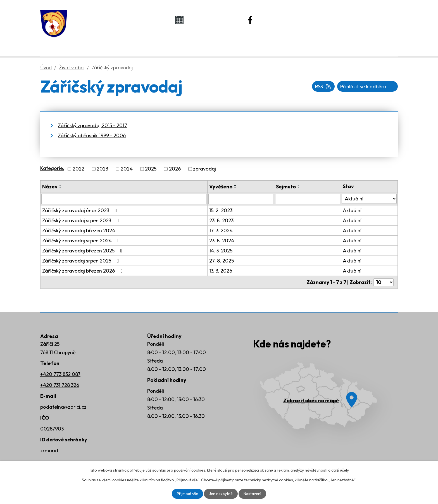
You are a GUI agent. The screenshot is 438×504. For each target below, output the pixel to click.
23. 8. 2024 (222, 241)
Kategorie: (52, 168)
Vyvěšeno (221, 187)
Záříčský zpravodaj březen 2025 (83, 251)
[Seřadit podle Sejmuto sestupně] (299, 188)
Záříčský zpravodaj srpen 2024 (82, 241)
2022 (78, 169)
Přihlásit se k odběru (368, 87)
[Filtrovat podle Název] (124, 199)
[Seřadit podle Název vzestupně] (61, 185)
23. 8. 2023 (221, 220)
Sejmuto (286, 187)
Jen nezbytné (221, 494)
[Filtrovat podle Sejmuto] (308, 199)
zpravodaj (204, 169)
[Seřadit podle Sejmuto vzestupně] (299, 185)
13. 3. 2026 (221, 271)
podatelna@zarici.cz (63, 407)
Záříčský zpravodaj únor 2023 (81, 210)
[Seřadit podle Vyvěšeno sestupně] (235, 188)
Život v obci (213, 42)
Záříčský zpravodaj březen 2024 (84, 230)
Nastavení (252, 494)
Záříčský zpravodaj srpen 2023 (82, 220)
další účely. (340, 470)
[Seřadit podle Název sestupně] (61, 188)
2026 (175, 169)
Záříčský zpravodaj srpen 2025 (82, 261)
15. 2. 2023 (221, 210)
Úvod (87, 42)
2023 (102, 169)
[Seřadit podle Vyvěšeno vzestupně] (235, 185)
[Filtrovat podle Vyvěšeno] (241, 199)
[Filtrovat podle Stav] (369, 199)
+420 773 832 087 (60, 374)
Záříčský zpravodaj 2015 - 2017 (92, 125)
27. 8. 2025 (222, 261)
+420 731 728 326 (60, 385)
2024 (127, 169)
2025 (151, 169)
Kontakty (345, 42)
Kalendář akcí (209, 20)
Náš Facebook (281, 20)
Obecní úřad (145, 42)
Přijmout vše (187, 494)
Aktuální (352, 210)
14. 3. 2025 (221, 251)
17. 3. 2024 (221, 230)
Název (50, 187)
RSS (323, 87)
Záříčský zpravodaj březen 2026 (84, 271)
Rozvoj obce (281, 42)
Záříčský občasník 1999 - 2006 (92, 135)
